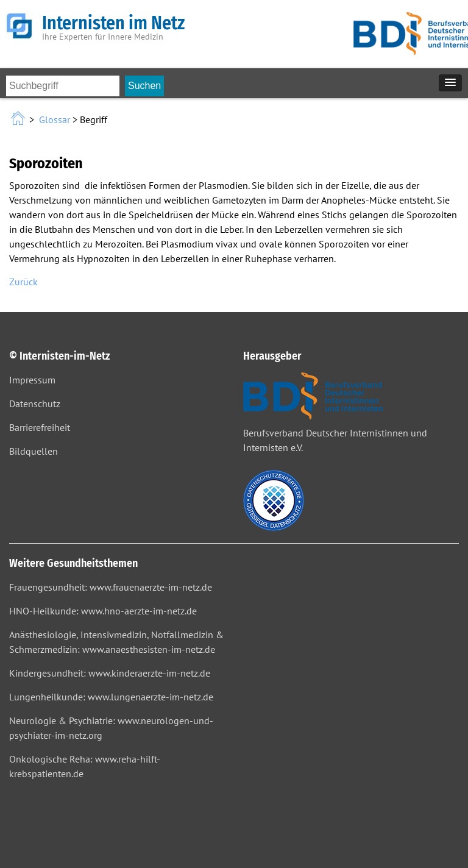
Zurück (23, 282)
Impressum (32, 380)
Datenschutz (35, 404)
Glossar (55, 119)
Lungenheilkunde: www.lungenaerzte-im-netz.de (111, 697)
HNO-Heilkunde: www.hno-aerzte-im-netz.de (103, 611)
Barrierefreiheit (40, 427)
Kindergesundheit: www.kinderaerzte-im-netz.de (110, 673)
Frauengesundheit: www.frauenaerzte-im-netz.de (111, 587)
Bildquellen (34, 451)
